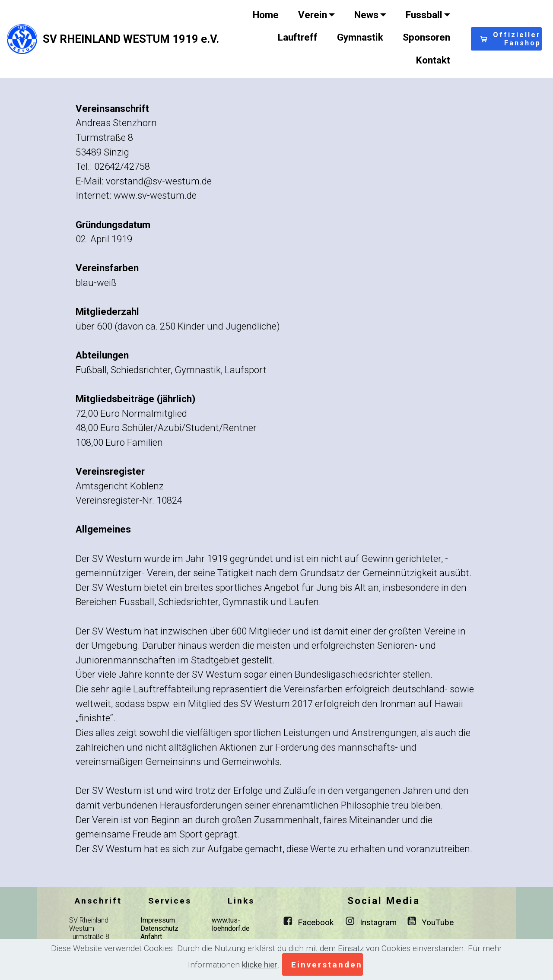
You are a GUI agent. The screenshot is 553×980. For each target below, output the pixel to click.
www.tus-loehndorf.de (231, 924)
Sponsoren (426, 37)
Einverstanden (327, 965)
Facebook (316, 922)
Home (266, 15)
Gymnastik (360, 37)
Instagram (378, 922)
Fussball (424, 15)
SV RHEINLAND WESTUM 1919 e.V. (131, 39)
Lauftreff (298, 37)
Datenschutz (159, 928)
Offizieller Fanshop (511, 39)
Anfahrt (151, 937)
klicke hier (260, 965)
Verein (313, 15)
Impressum (158, 920)
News (366, 15)
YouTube (438, 922)
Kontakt (433, 60)
